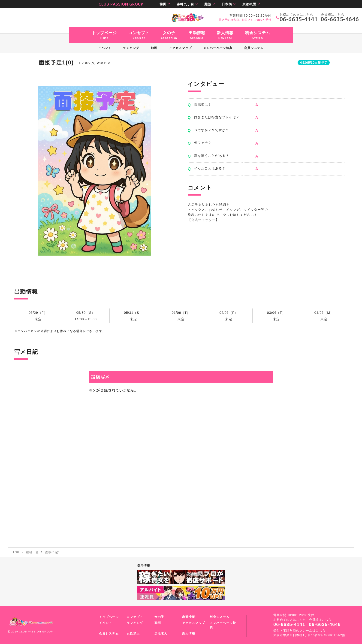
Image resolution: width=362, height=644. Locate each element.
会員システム (109, 634)
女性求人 (133, 634)
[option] (95, 171)
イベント (106, 623)
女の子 (159, 617)
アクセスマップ (194, 623)
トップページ (109, 617)
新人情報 (189, 634)
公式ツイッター (203, 220)
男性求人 (161, 634)
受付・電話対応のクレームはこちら (299, 631)
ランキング (135, 623)
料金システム (220, 617)
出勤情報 (189, 617)
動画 (158, 623)
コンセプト (135, 617)
